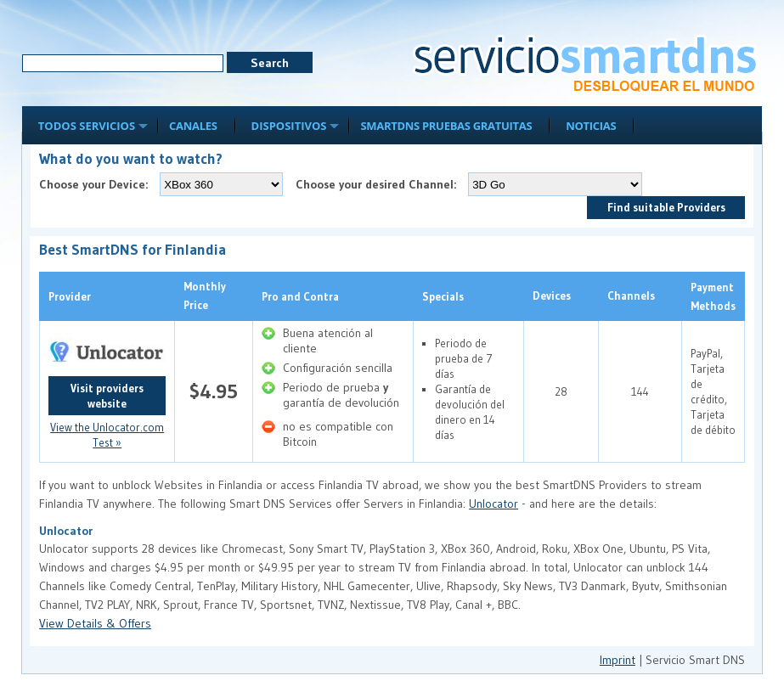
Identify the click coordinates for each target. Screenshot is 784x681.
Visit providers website (107, 396)
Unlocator (494, 504)
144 (640, 391)
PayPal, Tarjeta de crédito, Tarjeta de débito (713, 391)
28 (561, 391)
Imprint (618, 660)
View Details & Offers (95, 623)
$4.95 (214, 391)
